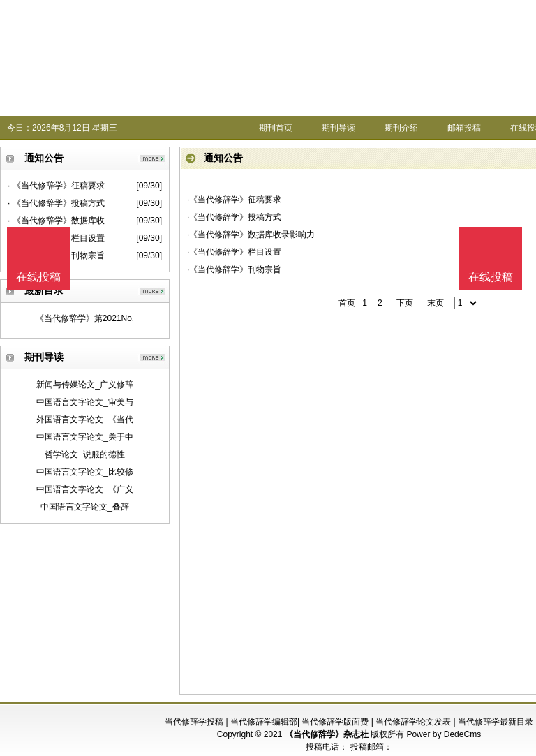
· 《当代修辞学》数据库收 (56, 221)
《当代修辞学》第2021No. (85, 318)
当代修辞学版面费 (335, 722)
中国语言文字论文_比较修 (85, 472)
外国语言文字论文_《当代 (85, 420)
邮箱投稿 (464, 128)
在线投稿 (491, 277)
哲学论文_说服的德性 (85, 454)
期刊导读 (338, 128)
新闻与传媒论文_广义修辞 (85, 385)
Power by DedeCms (444, 734)
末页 (435, 303)
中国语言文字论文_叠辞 (85, 507)
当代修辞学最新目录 (496, 722)
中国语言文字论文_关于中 (85, 437)
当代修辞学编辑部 (264, 722)
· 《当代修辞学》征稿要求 (56, 186)
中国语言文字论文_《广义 (85, 489)
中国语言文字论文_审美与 (85, 402)
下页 (405, 303)
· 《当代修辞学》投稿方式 (56, 203)
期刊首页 (276, 128)
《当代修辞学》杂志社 (327, 734)
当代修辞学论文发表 (413, 722)
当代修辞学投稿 (194, 722)
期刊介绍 (401, 128)
